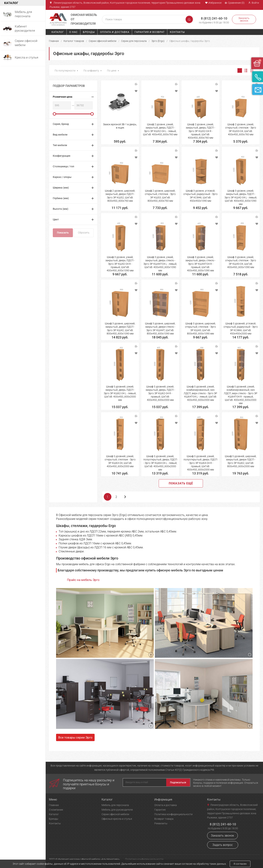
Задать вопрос (223, 845)
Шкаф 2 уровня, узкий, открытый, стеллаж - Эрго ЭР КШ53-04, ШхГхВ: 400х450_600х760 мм (241, 129)
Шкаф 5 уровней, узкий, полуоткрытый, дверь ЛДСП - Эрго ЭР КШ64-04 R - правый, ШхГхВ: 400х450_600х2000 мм (200, 463)
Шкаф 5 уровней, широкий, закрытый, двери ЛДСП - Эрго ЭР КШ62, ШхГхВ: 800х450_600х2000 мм (241, 461)
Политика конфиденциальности (173, 814)
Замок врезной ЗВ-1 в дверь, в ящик (120, 126)
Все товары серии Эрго (75, 737)
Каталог (58, 32)
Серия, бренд (61, 124)
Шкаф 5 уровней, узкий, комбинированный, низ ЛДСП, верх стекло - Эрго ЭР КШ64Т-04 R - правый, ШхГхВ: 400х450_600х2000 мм (241, 395)
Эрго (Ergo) (158, 41)
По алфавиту (91, 71)
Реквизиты (161, 823)
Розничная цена (63, 97)
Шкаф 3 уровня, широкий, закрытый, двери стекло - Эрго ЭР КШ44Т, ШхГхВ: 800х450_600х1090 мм (160, 328)
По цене (112, 71)
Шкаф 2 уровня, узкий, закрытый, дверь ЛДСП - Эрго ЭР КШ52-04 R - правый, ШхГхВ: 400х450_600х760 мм (200, 131)
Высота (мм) (61, 209)
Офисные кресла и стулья (117, 819)
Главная (54, 41)
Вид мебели (60, 135)
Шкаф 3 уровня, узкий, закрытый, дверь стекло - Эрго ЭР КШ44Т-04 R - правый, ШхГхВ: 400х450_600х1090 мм (200, 264)
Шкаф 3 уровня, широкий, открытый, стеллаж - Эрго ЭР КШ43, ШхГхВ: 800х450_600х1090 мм (200, 328)
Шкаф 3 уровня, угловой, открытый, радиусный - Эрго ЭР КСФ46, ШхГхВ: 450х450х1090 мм (200, 196)
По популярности (65, 71)
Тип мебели (60, 145)
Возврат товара (164, 819)
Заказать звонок (244, 19)
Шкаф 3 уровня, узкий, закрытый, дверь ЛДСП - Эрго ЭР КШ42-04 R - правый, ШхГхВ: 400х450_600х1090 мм (120, 264)
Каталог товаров (74, 41)
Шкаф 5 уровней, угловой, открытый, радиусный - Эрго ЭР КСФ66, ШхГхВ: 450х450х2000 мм (241, 328)
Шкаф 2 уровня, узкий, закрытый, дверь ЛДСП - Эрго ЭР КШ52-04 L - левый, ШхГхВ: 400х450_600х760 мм (160, 129)
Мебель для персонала (115, 805)
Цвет (56, 219)
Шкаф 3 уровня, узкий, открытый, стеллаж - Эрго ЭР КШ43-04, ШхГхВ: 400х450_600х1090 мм (241, 262)
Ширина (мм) (61, 188)
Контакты (177, 32)
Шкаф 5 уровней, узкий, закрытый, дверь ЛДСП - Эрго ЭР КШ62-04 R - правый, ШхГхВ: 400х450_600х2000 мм (160, 393)
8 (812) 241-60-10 (213, 18)
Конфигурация (62, 156)
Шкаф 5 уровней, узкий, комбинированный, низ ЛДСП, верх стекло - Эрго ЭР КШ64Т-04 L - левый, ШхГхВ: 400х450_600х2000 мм (200, 393)
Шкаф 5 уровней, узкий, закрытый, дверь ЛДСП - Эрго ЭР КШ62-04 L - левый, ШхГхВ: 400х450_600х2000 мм (120, 393)
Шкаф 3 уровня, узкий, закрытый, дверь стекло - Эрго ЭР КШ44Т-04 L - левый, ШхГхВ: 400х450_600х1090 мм (160, 264)
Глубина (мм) (61, 198)
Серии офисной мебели (103, 41)
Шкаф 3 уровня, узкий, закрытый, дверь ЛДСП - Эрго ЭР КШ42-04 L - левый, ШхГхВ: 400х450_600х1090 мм (241, 197)
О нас (73, 32)
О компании (56, 810)
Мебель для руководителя (117, 810)
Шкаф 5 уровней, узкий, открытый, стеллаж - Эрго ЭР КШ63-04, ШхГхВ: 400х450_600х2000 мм (120, 461)
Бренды (89, 32)
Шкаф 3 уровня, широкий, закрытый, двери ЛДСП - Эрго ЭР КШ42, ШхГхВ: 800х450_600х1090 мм (120, 328)
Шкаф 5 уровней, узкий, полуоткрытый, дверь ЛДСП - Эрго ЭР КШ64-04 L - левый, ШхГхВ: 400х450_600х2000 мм (160, 463)
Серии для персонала (134, 41)
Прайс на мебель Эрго (83, 580)
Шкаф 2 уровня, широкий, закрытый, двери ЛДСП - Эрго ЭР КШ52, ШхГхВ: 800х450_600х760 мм (120, 196)
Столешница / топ (63, 166)
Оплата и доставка (115, 32)
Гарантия (160, 810)
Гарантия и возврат (150, 32)
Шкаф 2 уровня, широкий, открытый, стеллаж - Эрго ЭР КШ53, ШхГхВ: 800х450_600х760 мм (160, 196)
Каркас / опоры (62, 177)
